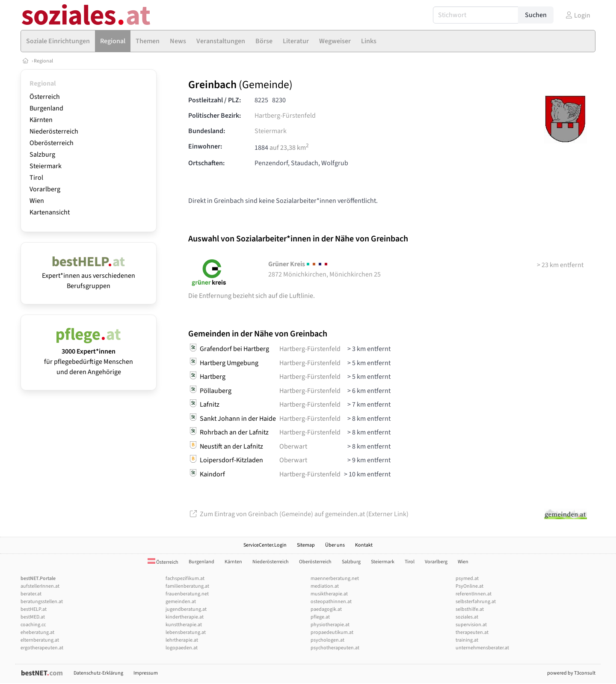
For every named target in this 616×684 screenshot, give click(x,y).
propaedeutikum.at (332, 632)
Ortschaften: (206, 163)
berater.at (31, 594)
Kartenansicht (50, 212)
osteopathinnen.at (331, 602)
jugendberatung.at (186, 609)
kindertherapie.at (185, 617)
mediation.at (325, 586)
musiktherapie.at (329, 594)
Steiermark (46, 166)
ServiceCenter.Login (265, 545)
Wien (37, 201)
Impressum (146, 673)
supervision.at (471, 625)
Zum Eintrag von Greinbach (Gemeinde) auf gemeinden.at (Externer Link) (298, 514)
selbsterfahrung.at (476, 602)
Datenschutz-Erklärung (98, 673)
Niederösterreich (54, 131)
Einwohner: (205, 146)
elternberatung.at (40, 640)
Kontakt (364, 545)
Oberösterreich (52, 143)
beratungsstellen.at (42, 602)
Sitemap (306, 545)
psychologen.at (327, 640)
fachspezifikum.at (185, 578)
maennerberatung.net (335, 578)
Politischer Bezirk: (215, 116)
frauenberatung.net (187, 594)
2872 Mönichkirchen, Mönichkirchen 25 (324, 269)
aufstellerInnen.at (40, 586)
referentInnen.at (474, 594)
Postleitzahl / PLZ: (215, 100)
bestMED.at (33, 617)
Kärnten (41, 120)
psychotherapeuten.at (335, 648)
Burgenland (46, 108)
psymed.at (467, 578)
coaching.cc (33, 625)
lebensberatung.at (186, 632)
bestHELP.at (34, 609)
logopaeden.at (182, 648)
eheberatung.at (37, 632)
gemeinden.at (181, 602)
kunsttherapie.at (184, 625)
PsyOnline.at (469, 586)
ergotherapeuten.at (42, 648)
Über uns (335, 545)
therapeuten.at (472, 632)
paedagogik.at (326, 609)
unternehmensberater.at (482, 648)
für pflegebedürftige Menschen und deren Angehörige (89, 357)
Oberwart (293, 446)
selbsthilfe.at (470, 609)
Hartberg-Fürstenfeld (285, 116)
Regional (43, 61)
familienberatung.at (187, 586)
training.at (467, 640)
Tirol (36, 178)
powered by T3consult (571, 673)
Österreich (45, 97)
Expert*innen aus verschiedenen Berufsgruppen (89, 276)
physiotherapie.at (330, 625)
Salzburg (42, 155)
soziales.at (467, 617)
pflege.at (320, 617)
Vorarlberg (45, 189)
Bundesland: (207, 131)
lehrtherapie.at (182, 640)
